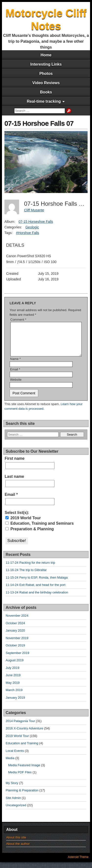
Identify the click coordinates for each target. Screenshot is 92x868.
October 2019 (15, 651)
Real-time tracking (44, 101)
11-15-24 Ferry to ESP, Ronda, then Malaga (37, 583)
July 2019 (13, 674)
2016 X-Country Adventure (24, 734)
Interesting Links (46, 64)
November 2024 (17, 621)
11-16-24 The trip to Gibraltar (26, 576)
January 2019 (15, 703)
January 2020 (15, 636)
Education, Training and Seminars (39, 529)
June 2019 (13, 681)
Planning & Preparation (22, 796)
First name (15, 464)
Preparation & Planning (30, 535)
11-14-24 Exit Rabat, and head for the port (36, 591)
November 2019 (17, 644)
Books (46, 92)
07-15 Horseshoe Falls (36, 222)
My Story (12, 789)
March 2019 (14, 696)
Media (10, 764)
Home (46, 55)
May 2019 (13, 689)
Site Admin (13, 804)
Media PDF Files (20, 778)
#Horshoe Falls (27, 233)
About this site (16, 843)
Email (15, 375)
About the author (18, 850)
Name (15, 365)
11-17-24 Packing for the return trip (30, 568)
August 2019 (15, 666)
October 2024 (15, 629)
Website (16, 385)
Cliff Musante (34, 210)
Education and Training (22, 749)
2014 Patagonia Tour (20, 727)
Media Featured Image (24, 771)
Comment (18, 320)
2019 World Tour (23, 524)
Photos (46, 74)
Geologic (32, 227)
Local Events (15, 757)
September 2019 (17, 659)
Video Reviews (46, 83)
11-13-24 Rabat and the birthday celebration (37, 598)
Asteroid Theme (78, 863)
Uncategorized (16, 811)
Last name (14, 482)
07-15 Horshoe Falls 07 (39, 123)
